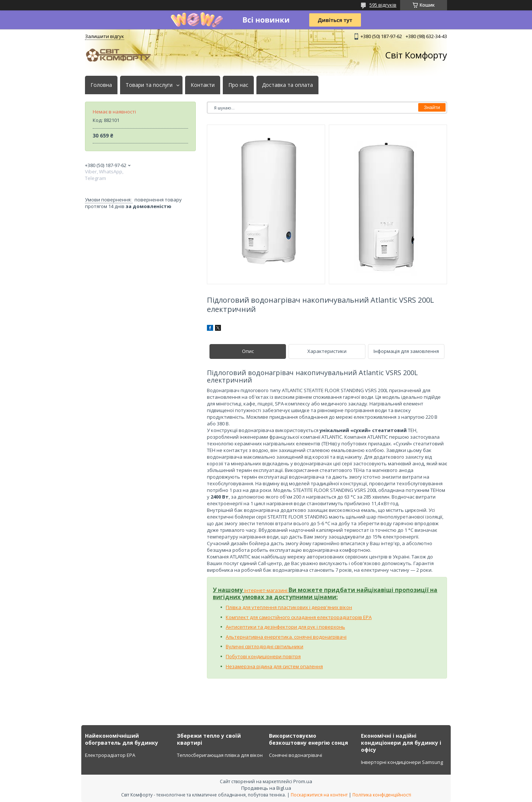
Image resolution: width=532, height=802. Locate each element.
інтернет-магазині (266, 590)
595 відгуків (383, 5)
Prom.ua (303, 781)
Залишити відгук (105, 36)
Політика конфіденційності (382, 795)
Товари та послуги (149, 85)
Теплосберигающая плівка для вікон (220, 755)
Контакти (203, 85)
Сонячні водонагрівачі (296, 755)
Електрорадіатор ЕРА (110, 755)
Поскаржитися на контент (319, 795)
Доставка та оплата (287, 85)
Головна (101, 85)
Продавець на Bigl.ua (266, 788)
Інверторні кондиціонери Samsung (402, 762)
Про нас (238, 85)
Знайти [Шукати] (432, 107)
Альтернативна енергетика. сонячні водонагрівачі (286, 637)
